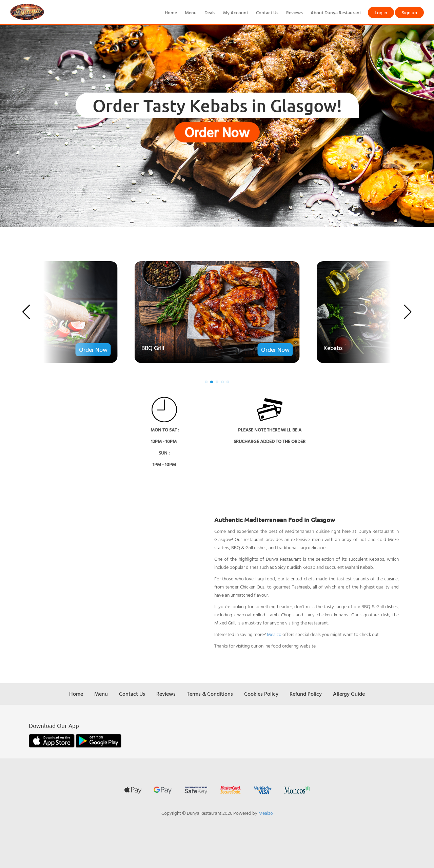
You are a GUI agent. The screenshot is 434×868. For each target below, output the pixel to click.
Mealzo (274, 634)
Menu (191, 12)
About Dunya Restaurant (336, 12)
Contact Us (267, 12)
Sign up (409, 12)
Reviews (294, 12)
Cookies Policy (261, 694)
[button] (26, 312)
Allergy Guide (349, 694)
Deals (210, 12)
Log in (381, 12)
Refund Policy (306, 694)
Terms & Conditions (210, 694)
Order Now (217, 132)
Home (171, 12)
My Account (236, 12)
